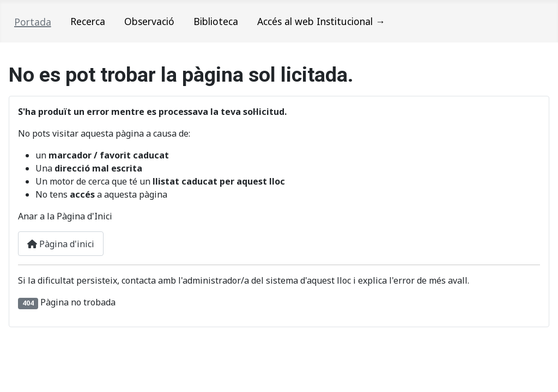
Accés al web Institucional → (321, 21)
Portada (33, 22)
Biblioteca (216, 21)
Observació (149, 21)
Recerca (88, 21)
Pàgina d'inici (61, 244)
